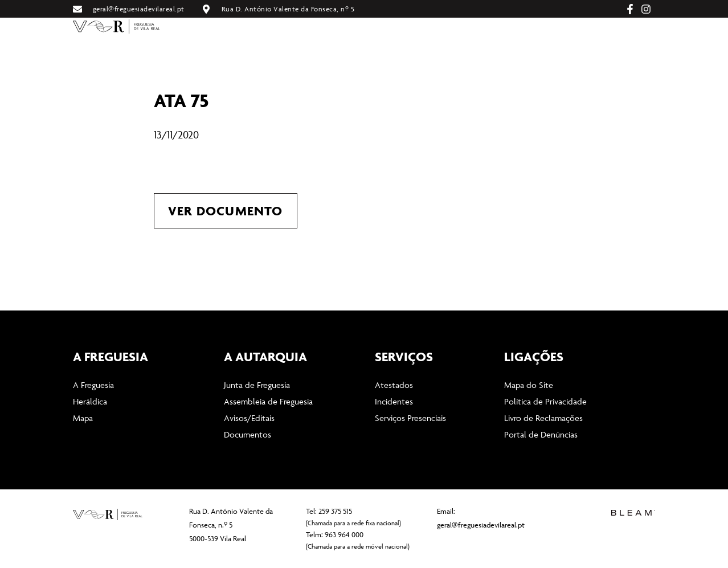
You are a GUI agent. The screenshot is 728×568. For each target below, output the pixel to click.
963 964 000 (344, 534)
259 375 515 (335, 511)
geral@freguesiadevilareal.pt (481, 525)
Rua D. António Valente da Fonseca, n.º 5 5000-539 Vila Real (231, 525)
